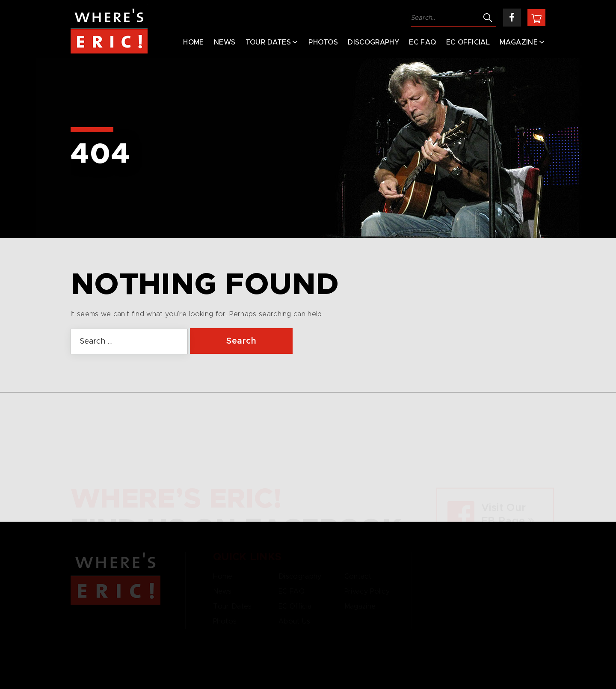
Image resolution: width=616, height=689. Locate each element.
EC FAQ (422, 42)
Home (193, 42)
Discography (373, 42)
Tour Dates (268, 42)
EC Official (468, 42)
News (225, 42)
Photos (323, 42)
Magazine (519, 42)
